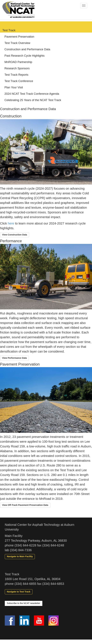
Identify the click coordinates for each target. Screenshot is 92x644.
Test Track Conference (19, 81)
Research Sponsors (17, 68)
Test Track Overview (17, 43)
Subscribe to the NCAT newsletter (24, 603)
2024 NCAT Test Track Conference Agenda (32, 94)
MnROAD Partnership (18, 62)
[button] (15, 235)
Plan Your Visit (14, 87)
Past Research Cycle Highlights (25, 56)
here (11, 223)
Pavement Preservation (19, 37)
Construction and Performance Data (27, 49)
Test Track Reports (16, 75)
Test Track (9, 30)
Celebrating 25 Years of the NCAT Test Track (33, 100)
